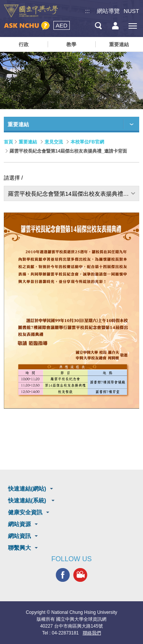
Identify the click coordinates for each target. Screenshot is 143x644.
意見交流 (54, 142)
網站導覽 (108, 11)
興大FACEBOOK (63, 575)
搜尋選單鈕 (98, 26)
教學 (71, 44)
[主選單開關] (133, 26)
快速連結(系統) (28, 500)
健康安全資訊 (25, 512)
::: (88, 11)
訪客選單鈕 (115, 26)
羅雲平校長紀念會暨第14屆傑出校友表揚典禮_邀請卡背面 (74, 194)
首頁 (8, 142)
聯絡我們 (92, 633)
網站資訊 (19, 536)
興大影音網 (80, 575)
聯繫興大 (19, 548)
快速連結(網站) (27, 489)
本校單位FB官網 (87, 142)
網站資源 (19, 524)
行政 (24, 44)
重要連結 (119, 44)
